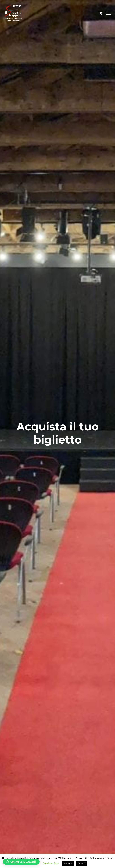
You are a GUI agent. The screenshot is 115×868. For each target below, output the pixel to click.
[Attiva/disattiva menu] (108, 13)
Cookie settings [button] (51, 863)
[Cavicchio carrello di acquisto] (101, 13)
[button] (21, 862)
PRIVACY (81, 863)
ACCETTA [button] (68, 863)
